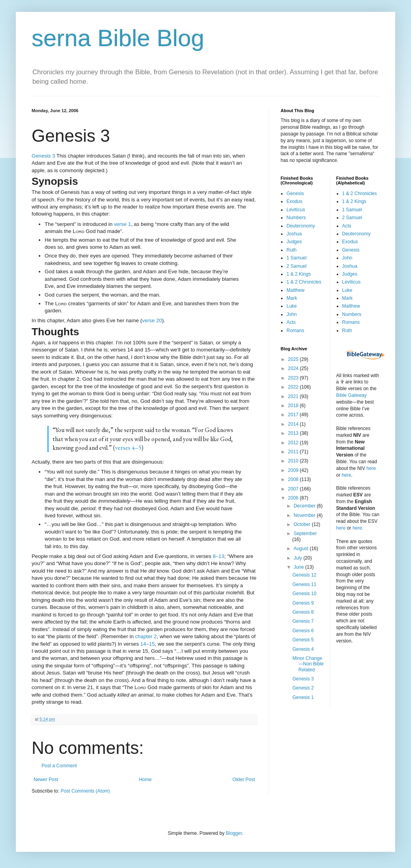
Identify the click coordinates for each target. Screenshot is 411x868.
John (292, 314)
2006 (294, 498)
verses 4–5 (128, 448)
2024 (294, 368)
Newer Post (46, 780)
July (299, 558)
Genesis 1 (303, 697)
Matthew (295, 290)
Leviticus (296, 210)
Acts (291, 322)
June (299, 567)
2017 (294, 415)
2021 (294, 396)
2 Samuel (297, 266)
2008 (294, 479)
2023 (294, 378)
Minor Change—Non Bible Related (308, 664)
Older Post (244, 780)
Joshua (294, 234)
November (305, 515)
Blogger (234, 833)
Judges (294, 242)
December (305, 506)
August (302, 549)
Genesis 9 (303, 603)
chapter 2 (146, 636)
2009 (294, 470)
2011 (294, 452)
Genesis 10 (304, 594)
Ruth (291, 250)
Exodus (294, 201)
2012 (294, 443)
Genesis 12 (304, 575)
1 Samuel (297, 258)
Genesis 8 (303, 612)
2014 (294, 424)
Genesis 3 (43, 156)
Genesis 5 (303, 640)
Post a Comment (59, 766)
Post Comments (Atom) (85, 791)
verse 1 (122, 224)
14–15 (148, 644)
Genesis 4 (303, 649)
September (305, 534)
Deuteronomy (301, 226)
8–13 (218, 556)
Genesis (295, 194)
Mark (292, 298)
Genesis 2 (303, 688)
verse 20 (152, 320)
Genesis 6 (303, 631)
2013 (294, 433)
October (303, 524)
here (371, 468)
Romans (295, 331)
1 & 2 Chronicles (304, 282)
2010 (294, 461)
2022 (294, 387)
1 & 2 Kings (299, 274)
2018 (294, 406)
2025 (294, 359)
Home (145, 780)
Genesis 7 (303, 621)
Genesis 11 (304, 584)
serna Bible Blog (118, 38)
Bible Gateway (352, 395)
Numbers (296, 218)
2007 (294, 489)
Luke (292, 306)
